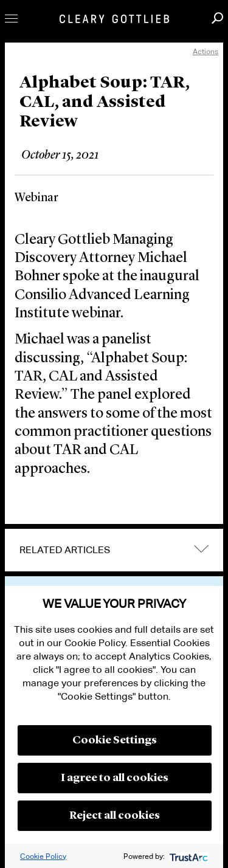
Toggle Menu (11, 19)
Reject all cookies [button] (115, 816)
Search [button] (217, 18)
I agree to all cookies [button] (115, 778)
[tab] (114, 550)
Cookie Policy (43, 856)
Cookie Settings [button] (115, 740)
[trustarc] (188, 856)
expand (201, 549)
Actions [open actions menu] (206, 51)
